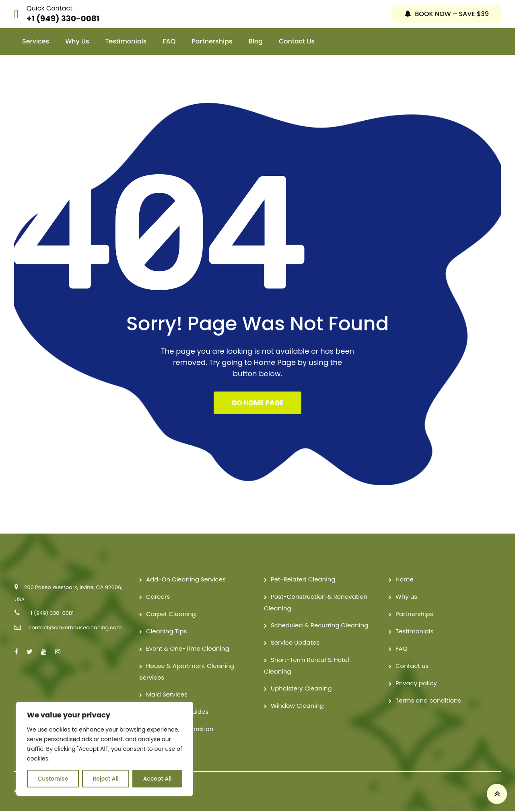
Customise (53, 779)
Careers (158, 597)
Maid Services (167, 695)
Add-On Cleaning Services (186, 580)
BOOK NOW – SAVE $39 (447, 14)
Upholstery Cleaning (301, 689)
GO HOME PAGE (257, 403)
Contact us (297, 41)
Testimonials (126, 41)
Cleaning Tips (167, 632)
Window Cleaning (297, 706)
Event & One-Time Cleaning (188, 649)
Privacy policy (416, 684)
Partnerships (212, 41)
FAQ (169, 41)
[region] (105, 749)
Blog (256, 41)
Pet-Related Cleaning (303, 580)
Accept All (158, 779)
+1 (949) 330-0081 (63, 19)
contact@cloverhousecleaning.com (75, 628)
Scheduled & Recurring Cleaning (319, 626)
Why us (77, 41)
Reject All (105, 779)
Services (36, 41)
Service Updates (295, 643)
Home (405, 580)
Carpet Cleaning (171, 615)
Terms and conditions (428, 701)
